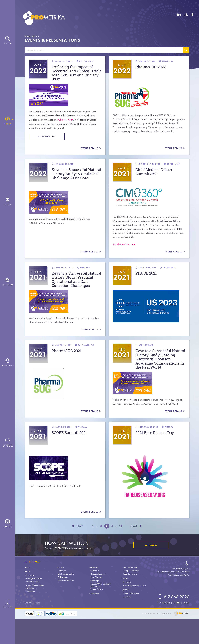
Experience (94, 592)
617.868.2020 (173, 622)
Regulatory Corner (129, 599)
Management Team (34, 604)
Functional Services (65, 606)
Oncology (93, 606)
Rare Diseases (95, 603)
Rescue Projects (96, 615)
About (35, 36)
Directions (125, 622)
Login (186, 628)
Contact (125, 615)
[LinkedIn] (179, 19)
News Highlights (32, 607)
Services (61, 592)
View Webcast (49, 141)
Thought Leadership (131, 592)
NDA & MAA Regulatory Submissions (99, 610)
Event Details (91, 153)
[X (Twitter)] (186, 19)
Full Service (62, 603)
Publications (30, 617)
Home (27, 36)
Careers (124, 604)
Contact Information (129, 619)
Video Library (31, 613)
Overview (30, 600)
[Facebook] (193, 19)
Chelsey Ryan (67, 124)
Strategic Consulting (66, 599)
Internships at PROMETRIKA (133, 611)
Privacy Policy (161, 628)
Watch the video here (124, 252)
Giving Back (95, 619)
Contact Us (150, 570)
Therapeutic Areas (97, 599)
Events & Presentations (35, 610)
